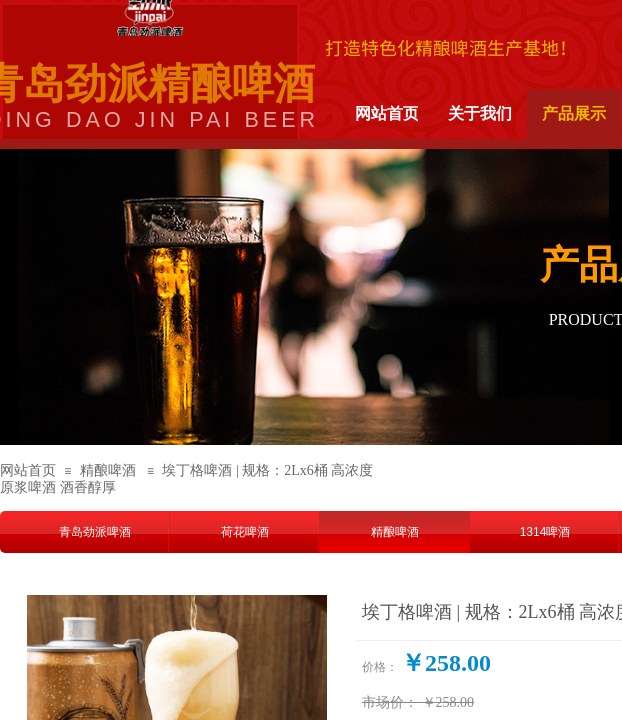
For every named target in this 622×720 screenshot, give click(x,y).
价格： (380, 667)
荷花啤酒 (245, 532)
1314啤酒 (545, 532)
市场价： (390, 702)
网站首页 (28, 470)
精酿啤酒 (108, 470)
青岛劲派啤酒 (95, 532)
